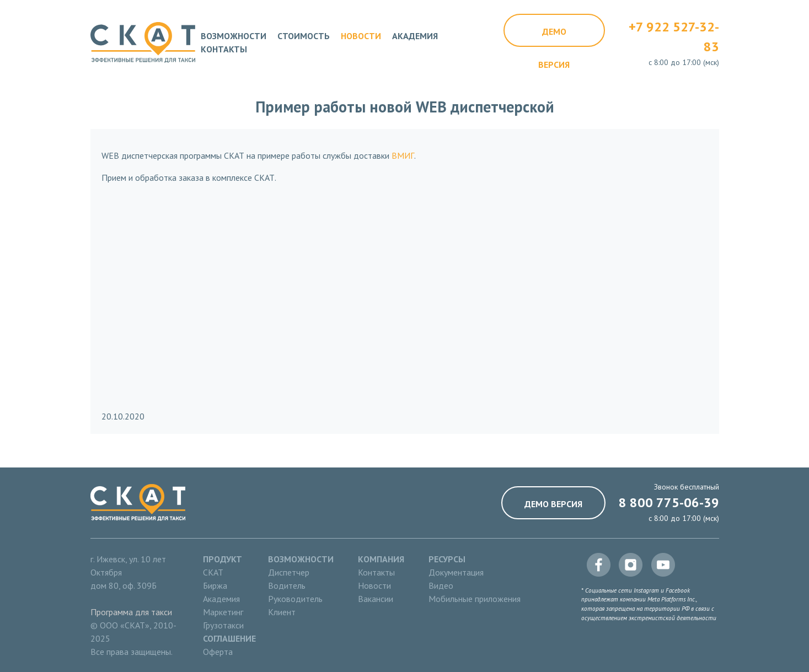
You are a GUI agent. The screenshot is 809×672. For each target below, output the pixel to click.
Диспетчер (289, 572)
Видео (441, 585)
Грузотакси (223, 625)
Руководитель (295, 599)
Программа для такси (131, 612)
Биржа (215, 585)
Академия (415, 36)
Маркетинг (223, 612)
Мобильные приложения (475, 599)
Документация (456, 572)
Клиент (282, 612)
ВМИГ (403, 155)
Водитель (287, 585)
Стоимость (304, 36)
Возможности (234, 36)
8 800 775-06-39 (669, 502)
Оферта (218, 652)
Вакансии (376, 599)
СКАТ (213, 572)
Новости (361, 36)
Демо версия (554, 36)
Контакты (224, 49)
